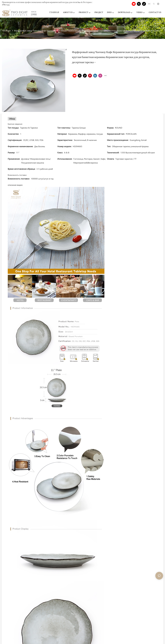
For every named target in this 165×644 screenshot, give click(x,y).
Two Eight (6, 31)
